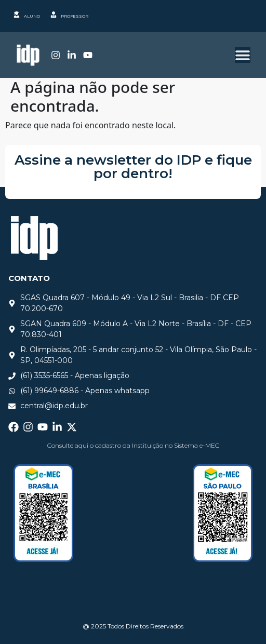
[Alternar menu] (243, 55)
